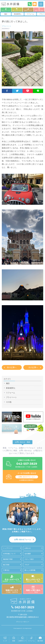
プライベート (6, 26)
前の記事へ (12, 367)
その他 (9, 402)
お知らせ (28, 548)
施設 (6, 14)
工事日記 (6, 570)
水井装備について (9, 554)
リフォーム (30, 14)
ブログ (27, 565)
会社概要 (28, 554)
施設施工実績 (8, 559)
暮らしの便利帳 (30, 570)
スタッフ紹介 (29, 559)
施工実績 (6, 565)
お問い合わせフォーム (23, 539)
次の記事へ (33, 367)
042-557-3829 (22, 607)
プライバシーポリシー (23, 622)
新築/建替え (18, 14)
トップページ (8, 548)
